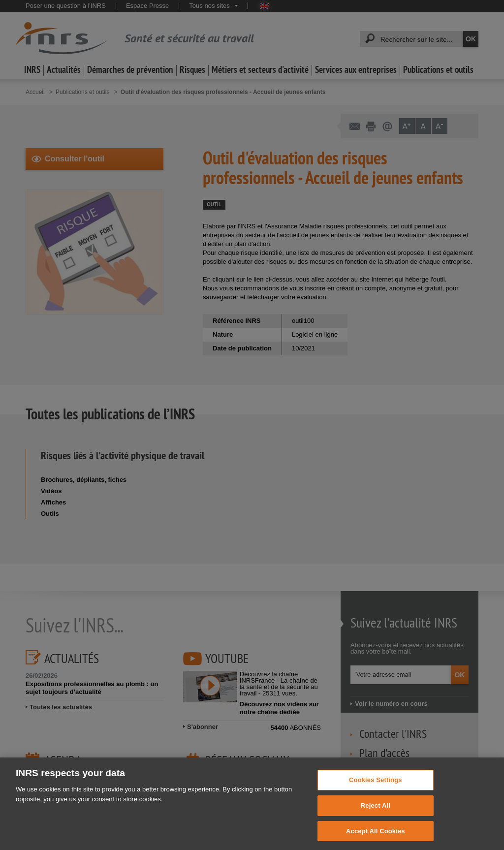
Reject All (376, 822)
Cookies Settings (376, 797)
